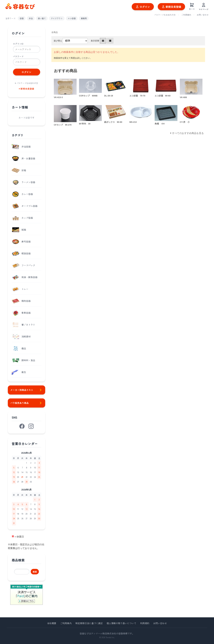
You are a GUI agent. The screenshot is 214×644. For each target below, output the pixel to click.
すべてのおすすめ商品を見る (188, 133)
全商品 (55, 32)
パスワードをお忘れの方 (165, 15)
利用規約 (145, 623)
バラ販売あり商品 (27, 403)
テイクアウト (57, 18)
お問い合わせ (203, 15)
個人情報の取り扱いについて (121, 623)
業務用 (84, 18)
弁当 (31, 18)
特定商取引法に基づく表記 (89, 623)
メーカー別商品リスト (27, 390)
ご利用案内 (186, 15)
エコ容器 (72, 18)
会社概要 (52, 623)
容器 (22, 18)
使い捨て (42, 18)
